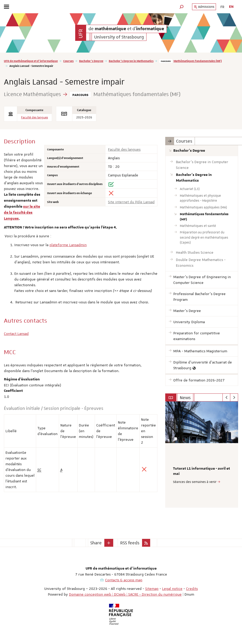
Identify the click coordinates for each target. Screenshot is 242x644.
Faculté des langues (34, 117)
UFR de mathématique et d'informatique (31, 61)
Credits (192, 589)
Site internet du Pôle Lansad (131, 202)
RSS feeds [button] (130, 543)
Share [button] (96, 543)
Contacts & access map (124, 580)
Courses (68, 61)
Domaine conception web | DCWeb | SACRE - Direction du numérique (125, 594)
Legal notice (172, 589)
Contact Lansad (16, 334)
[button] (182, 7)
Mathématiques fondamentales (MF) (198, 61)
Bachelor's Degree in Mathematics (131, 61)
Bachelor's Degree (91, 61)
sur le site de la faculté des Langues (22, 213)
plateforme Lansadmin (68, 245)
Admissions (204, 7)
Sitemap (152, 589)
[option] (202, 455)
